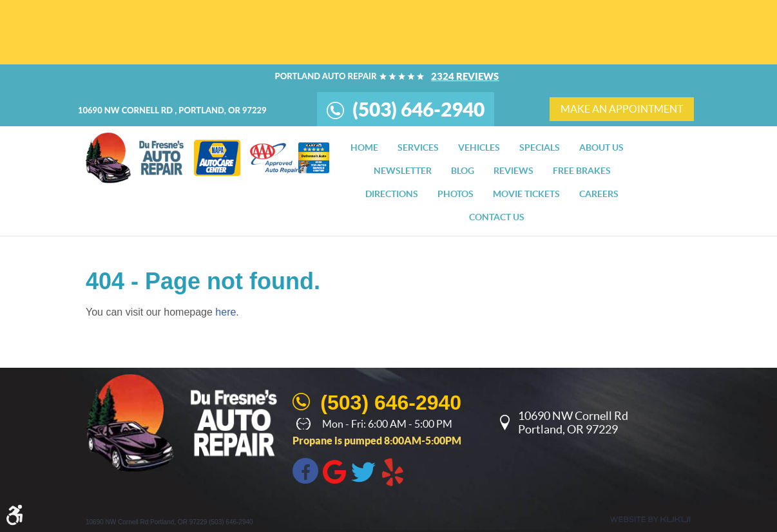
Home (364, 147)
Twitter (363, 471)
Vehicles (479, 147)
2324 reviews (465, 76)
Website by (650, 519)
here (225, 312)
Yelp (392, 471)
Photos (456, 194)
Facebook (305, 471)
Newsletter (403, 171)
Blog (463, 171)
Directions (392, 194)
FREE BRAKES (582, 171)
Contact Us (497, 217)
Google (334, 471)
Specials (540, 147)
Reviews (513, 171)
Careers (599, 194)
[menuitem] (364, 147)
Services (418, 147)
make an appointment (622, 109)
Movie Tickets (526, 194)
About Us (601, 147)
